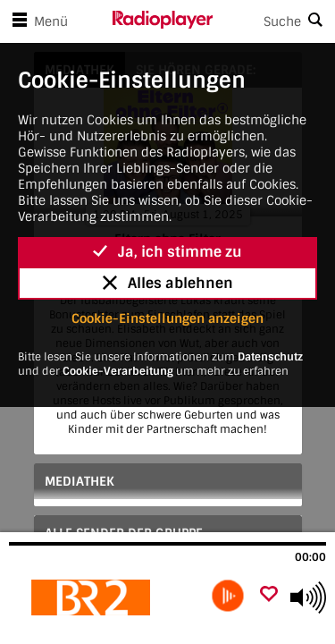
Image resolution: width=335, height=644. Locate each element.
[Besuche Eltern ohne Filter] (105, 597)
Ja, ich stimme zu (167, 252)
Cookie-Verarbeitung (118, 371)
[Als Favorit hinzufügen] (269, 595)
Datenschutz (270, 357)
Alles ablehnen (168, 283)
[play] (228, 596)
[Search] (274, 21)
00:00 (310, 557)
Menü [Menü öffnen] (37, 21)
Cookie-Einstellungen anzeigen (167, 318)
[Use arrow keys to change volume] (308, 597)
